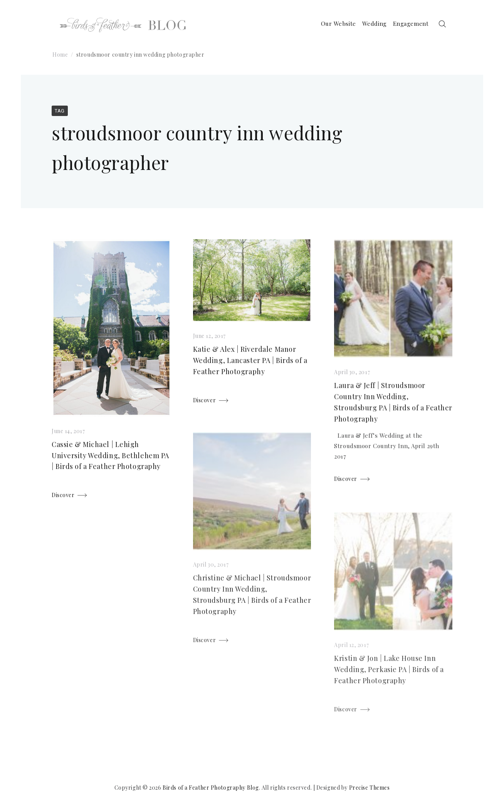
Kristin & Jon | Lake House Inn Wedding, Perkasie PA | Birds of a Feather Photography (389, 675)
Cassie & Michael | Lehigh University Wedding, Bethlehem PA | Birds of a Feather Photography (110, 457)
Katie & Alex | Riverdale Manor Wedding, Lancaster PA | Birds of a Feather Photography (250, 362)
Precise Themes (370, 788)
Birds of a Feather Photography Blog (211, 788)
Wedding (373, 24)
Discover (63, 496)
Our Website (337, 24)
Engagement (410, 24)
